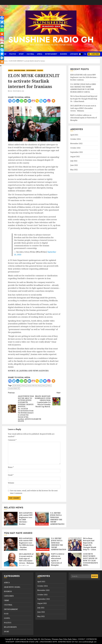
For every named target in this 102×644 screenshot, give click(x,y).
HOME (4, 54)
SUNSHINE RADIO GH (51, 40)
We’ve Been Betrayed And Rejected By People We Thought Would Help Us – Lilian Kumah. (84, 99)
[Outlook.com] (29, 101)
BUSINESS (64, 54)
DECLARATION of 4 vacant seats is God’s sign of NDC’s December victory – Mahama (83, 108)
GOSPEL (7, 618)
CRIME (7, 600)
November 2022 (76, 143)
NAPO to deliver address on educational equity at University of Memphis (84, 118)
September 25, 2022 (19, 91)
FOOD (6, 614)
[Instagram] (49, 101)
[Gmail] (33, 101)
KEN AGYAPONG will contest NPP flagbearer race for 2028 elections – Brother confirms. (84, 77)
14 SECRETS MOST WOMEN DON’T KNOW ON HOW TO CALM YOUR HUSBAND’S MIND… (90, 559)
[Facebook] (10, 101)
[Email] (25, 101)
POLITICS (13, 54)
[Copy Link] (37, 101)
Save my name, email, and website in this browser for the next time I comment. (34, 492)
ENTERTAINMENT (51, 54)
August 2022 (75, 157)
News (44, 386)
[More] (53, 101)
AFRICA (40, 54)
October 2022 (75, 148)
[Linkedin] (18, 101)
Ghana (24, 386)
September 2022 (77, 152)
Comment (12, 440)
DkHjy (11, 91)
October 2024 (75, 139)
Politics (49, 386)
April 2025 (74, 135)
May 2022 (74, 170)
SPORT (21, 54)
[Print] (2, 34)
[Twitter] (14, 101)
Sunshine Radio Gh (14, 388)
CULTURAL (30, 54)
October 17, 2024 (25, 565)
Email (11, 475)
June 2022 (74, 165)
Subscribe (93, 54)
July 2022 (74, 161)
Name (11, 467)
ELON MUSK (17, 386)
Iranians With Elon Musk (34, 386)
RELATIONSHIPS (10, 627)
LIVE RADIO (74, 54)
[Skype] (41, 101)
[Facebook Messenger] (45, 101)
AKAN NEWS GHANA (20, 70)
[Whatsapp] (22, 101)
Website (11, 483)
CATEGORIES (9, 596)
